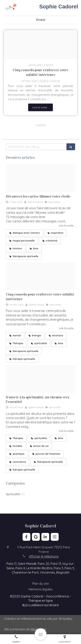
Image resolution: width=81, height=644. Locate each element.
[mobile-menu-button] (41, 634)
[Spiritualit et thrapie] (40, 379)
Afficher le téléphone (44, 556)
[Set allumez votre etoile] (40, 178)
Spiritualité (13, 494)
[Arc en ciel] (40, 44)
